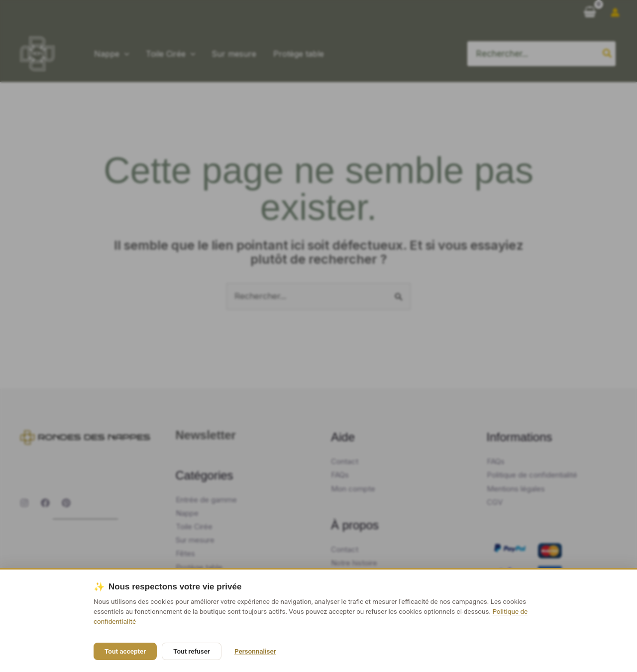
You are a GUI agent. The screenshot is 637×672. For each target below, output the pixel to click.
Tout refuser (192, 651)
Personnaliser (255, 651)
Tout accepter (125, 651)
